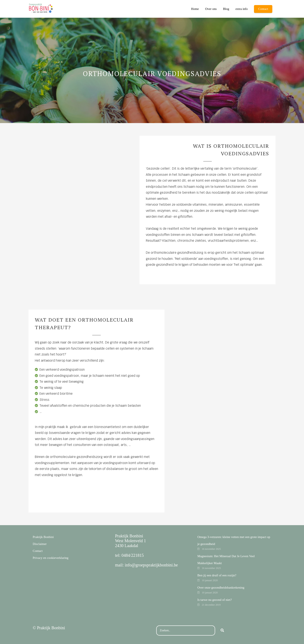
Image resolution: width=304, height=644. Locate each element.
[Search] (222, 631)
